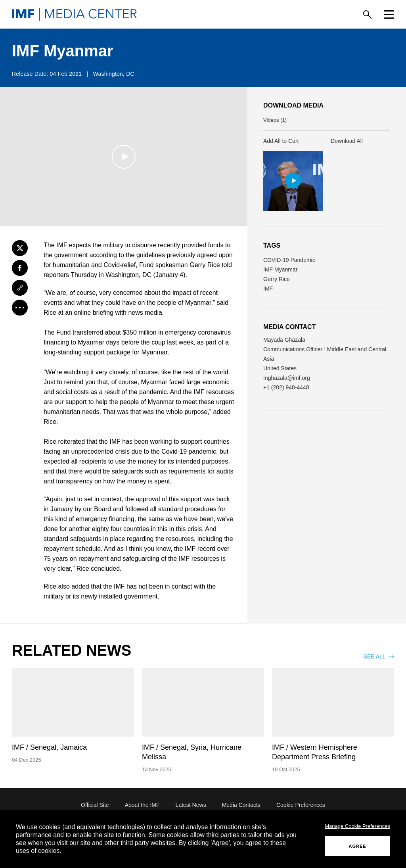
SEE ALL (379, 656)
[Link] (20, 288)
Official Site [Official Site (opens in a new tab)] (95, 805)
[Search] (367, 14)
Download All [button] (347, 141)
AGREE (358, 846)
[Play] (124, 157)
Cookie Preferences (301, 805)
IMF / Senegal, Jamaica (49, 747)
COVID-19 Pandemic (289, 260)
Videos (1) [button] (275, 120)
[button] (293, 181)
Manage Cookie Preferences (357, 826)
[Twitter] (20, 248)
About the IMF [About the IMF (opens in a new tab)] (142, 805)
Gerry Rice (277, 279)
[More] (20, 308)
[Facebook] (20, 268)
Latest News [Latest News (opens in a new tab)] (191, 805)
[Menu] (389, 14)
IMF (268, 289)
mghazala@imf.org (287, 378)
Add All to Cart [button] (281, 141)
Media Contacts (241, 805)
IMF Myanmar (280, 269)
